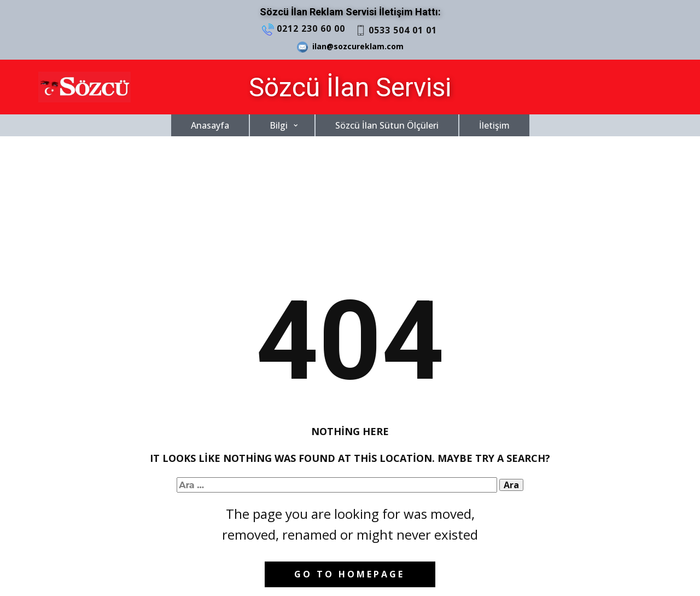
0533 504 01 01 (396, 31)
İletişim (494, 125)
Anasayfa (210, 125)
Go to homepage (349, 574)
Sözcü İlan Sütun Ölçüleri (387, 125)
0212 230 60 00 (304, 29)
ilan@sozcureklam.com (350, 47)
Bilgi (279, 125)
